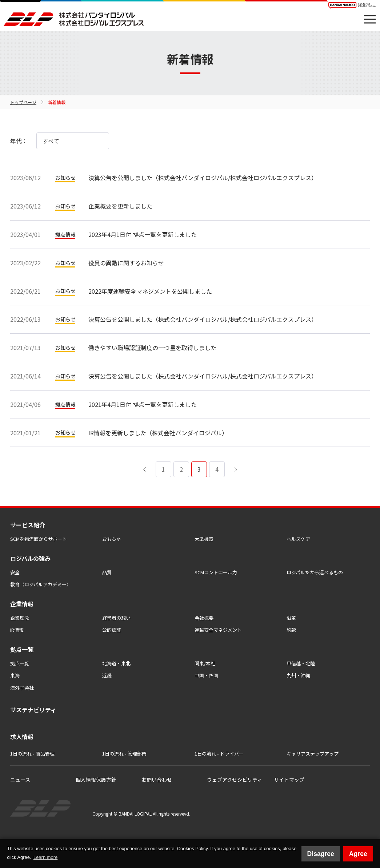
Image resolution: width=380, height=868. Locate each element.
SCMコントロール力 (216, 572)
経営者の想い (116, 618)
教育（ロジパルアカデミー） (41, 584)
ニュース (20, 780)
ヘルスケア (298, 539)
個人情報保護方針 (96, 780)
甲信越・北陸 (301, 663)
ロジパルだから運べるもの (315, 572)
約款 (291, 630)
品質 (107, 572)
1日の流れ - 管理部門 (124, 754)
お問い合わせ (157, 780)
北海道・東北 (116, 663)
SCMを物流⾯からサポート (39, 539)
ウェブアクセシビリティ (235, 780)
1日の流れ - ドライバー (219, 754)
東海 (15, 675)
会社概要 (204, 618)
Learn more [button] (45, 857)
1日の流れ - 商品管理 (32, 754)
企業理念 (20, 618)
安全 (15, 572)
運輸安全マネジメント (218, 630)
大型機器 (204, 539)
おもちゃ (112, 539)
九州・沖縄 (298, 675)
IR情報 (17, 630)
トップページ (23, 102)
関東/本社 (205, 663)
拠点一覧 (20, 663)
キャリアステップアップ (313, 754)
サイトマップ (289, 780)
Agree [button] (358, 854)
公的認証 (112, 630)
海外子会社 (22, 688)
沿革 (291, 618)
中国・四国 (206, 675)
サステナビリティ (33, 710)
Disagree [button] (321, 854)
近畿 (107, 675)
